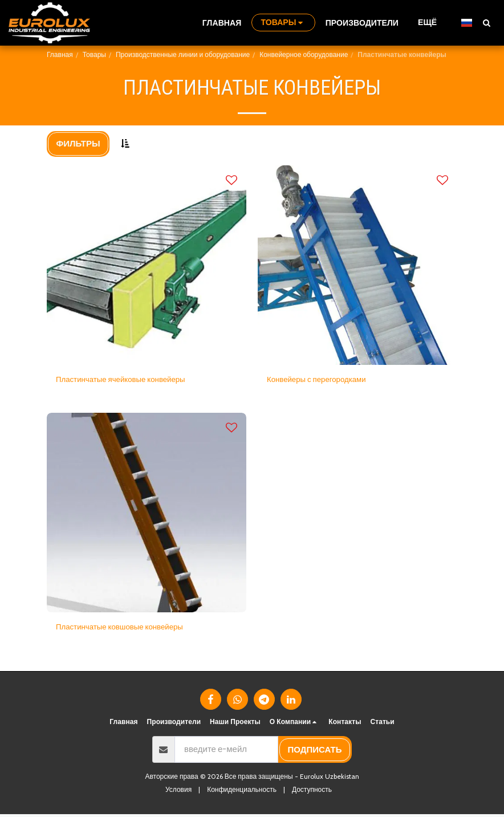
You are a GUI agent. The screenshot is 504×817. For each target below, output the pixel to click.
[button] (486, 23)
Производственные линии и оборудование (183, 54)
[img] (147, 265)
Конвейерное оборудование (304, 54)
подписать (315, 753)
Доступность (312, 792)
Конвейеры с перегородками (323, 380)
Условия (178, 792)
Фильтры (78, 144)
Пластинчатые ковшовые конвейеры (128, 629)
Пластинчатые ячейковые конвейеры (129, 380)
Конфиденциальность (242, 792)
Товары (94, 54)
